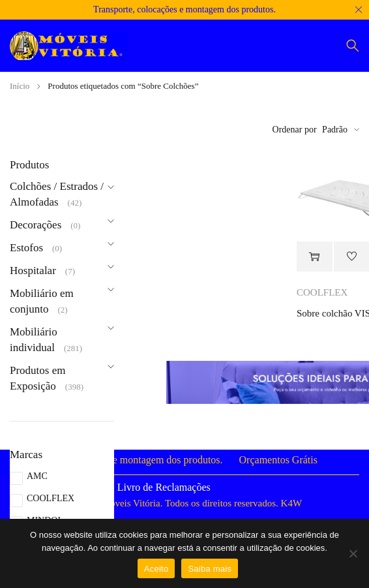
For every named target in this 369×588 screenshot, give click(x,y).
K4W (292, 503)
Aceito (156, 569)
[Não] (353, 553)
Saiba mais (210, 569)
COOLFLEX (51, 498)
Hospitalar (33, 271)
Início (20, 86)
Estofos (26, 248)
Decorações (36, 225)
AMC (37, 476)
